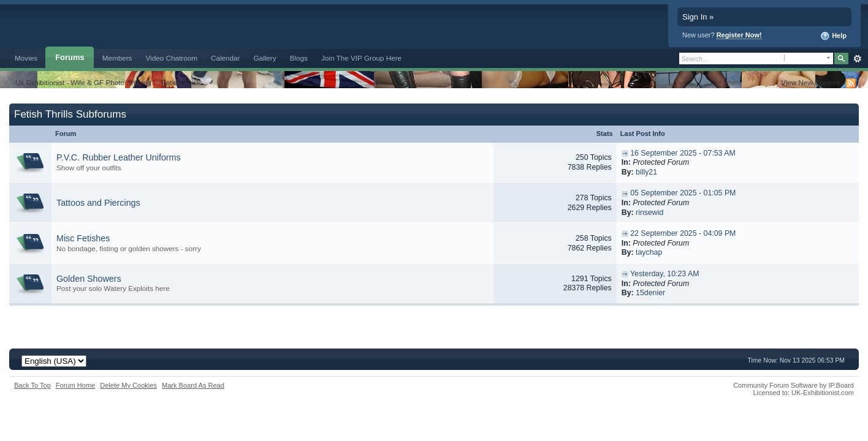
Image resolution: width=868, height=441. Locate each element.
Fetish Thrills (182, 82)
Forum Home (75, 385)
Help (833, 36)
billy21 (646, 172)
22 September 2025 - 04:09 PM (683, 233)
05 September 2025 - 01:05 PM (683, 193)
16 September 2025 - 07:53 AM (683, 153)
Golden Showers (89, 279)
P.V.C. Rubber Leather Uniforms (119, 157)
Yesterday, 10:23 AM (665, 274)
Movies (26, 58)
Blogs (299, 58)
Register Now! (739, 35)
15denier (650, 293)
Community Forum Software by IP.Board (794, 385)
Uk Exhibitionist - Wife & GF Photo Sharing (83, 82)
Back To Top (32, 385)
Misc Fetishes (83, 238)
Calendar (226, 58)
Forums (70, 57)
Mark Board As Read (193, 385)
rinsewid (649, 213)
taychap (649, 252)
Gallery (265, 58)
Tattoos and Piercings (98, 203)
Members (117, 58)
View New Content (810, 82)
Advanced (857, 59)
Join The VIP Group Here (361, 58)
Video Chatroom (171, 58)
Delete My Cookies (128, 385)
